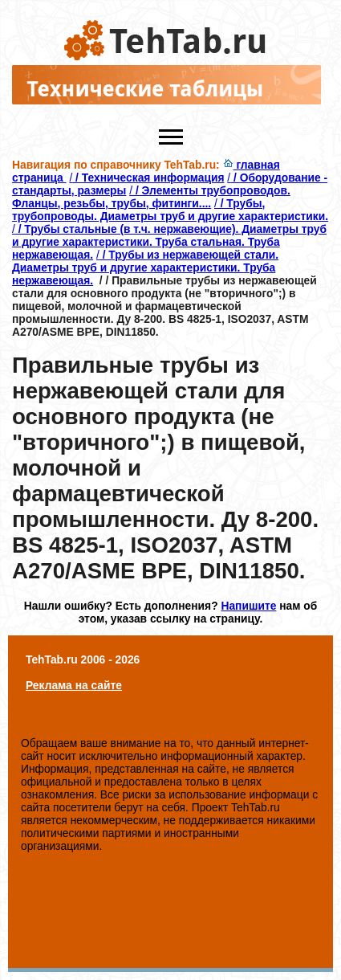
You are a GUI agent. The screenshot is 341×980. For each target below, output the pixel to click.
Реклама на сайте (74, 685)
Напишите (248, 606)
